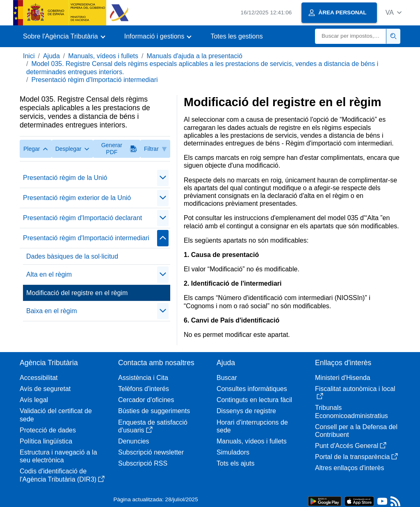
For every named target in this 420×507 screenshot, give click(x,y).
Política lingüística (46, 441)
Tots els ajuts (235, 463)
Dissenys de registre (246, 411)
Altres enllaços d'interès (349, 468)
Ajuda (51, 56)
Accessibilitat (39, 378)
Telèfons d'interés (144, 389)
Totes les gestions (236, 36)
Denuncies (134, 441)
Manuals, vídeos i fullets (103, 56)
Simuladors (233, 452)
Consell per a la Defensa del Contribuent (356, 431)
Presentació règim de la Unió (65, 178)
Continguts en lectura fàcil (254, 400)
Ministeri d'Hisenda (343, 378)
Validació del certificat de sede (56, 415)
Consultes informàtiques (252, 389)
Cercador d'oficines (146, 400)
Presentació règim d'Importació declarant (82, 218)
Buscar (227, 378)
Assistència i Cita (143, 378)
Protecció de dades (48, 430)
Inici (29, 56)
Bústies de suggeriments (154, 411)
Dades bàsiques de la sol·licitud (72, 256)
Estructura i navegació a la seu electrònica (58, 456)
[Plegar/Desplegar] (163, 178)
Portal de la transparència (356, 457)
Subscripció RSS (143, 463)
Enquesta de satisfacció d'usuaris (153, 426)
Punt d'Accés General (351, 446)
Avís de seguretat (45, 389)
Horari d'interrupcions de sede (252, 426)
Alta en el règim (49, 274)
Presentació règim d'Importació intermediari (94, 80)
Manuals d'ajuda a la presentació (194, 56)
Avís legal (34, 400)
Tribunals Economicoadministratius (352, 412)
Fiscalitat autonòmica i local (355, 392)
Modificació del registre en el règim (77, 293)
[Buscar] (351, 36)
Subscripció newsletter (151, 452)
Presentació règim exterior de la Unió (77, 198)
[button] (394, 13)
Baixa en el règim (52, 311)
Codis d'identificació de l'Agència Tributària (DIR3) (62, 475)
